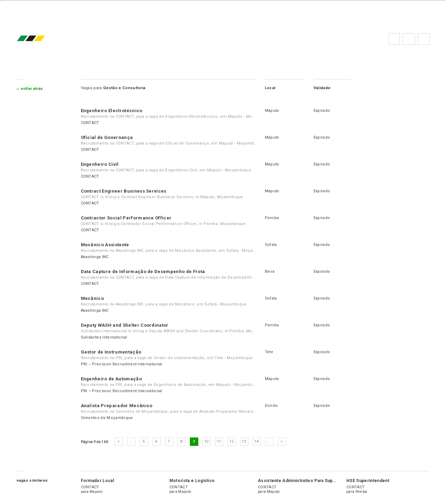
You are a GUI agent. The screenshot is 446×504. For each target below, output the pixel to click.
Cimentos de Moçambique (107, 418)
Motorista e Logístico (192, 481)
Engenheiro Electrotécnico (112, 111)
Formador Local (97, 481)
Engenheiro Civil (100, 164)
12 (232, 441)
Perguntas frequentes (409, 39)
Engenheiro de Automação (111, 379)
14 (257, 441)
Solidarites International (104, 337)
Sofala (271, 245)
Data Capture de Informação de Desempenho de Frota (143, 272)
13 (244, 441)
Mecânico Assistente (105, 245)
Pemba (272, 218)
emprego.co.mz (41, 39)
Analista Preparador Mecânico (117, 406)
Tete (269, 352)
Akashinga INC (95, 257)
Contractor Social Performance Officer (126, 218)
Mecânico (93, 298)
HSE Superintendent (368, 481)
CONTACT (90, 123)
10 (206, 441)
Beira (270, 272)
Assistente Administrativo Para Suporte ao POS (308, 481)
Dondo (271, 406)
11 (219, 441)
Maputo (272, 111)
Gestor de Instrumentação (111, 352)
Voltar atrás (32, 89)
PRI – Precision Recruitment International (122, 364)
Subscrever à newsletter (424, 39)
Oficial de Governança (107, 137)
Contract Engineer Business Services (124, 191)
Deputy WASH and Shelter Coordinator (125, 325)
